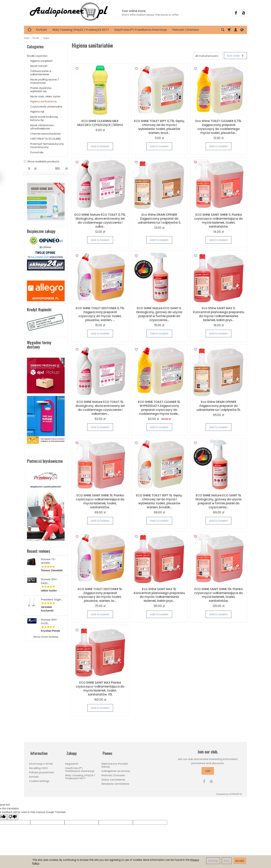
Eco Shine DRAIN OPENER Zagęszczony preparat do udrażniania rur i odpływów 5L (219, 406)
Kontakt (42, 30)
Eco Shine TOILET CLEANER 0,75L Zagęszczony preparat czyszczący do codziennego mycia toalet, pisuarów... (219, 128)
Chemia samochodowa (45, 134)
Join (208, 771)
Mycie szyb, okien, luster (45, 96)
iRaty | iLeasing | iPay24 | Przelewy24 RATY (81, 30)
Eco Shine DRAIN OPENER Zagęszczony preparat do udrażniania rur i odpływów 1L (159, 219)
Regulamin (72, 762)
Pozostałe (37, 152)
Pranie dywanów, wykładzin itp (41, 90)
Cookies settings (39, 779)
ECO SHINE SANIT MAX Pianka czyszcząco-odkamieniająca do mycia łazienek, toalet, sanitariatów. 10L (100, 689)
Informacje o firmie (41, 762)
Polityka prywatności (42, 771)
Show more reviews (46, 637)
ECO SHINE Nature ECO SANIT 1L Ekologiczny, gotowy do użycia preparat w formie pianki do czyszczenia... (159, 315)
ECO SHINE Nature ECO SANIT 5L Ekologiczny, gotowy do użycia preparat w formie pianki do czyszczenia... (219, 502)
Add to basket (100, 147)
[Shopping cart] (229, 30)
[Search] (223, 30)
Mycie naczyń (39, 66)
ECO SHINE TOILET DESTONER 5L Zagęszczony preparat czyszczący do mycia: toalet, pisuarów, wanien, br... (100, 595)
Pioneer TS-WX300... (48, 561)
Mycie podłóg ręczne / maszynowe (45, 81)
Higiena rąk (37, 112)
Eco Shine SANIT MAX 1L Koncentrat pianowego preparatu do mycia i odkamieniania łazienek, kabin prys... (219, 315)
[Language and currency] (242, 30)
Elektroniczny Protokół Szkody (115, 763)
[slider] (26, 174)
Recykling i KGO (39, 766)
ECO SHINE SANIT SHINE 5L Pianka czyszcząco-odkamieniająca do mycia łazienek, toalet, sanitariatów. (100, 502)
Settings (213, 861)
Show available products (42, 161)
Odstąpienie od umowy (116, 769)
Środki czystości (37, 56)
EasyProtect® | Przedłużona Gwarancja (141, 30)
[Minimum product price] (29, 169)
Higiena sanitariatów (43, 101)
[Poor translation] (13, 816)
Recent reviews (39, 551)
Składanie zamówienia (115, 782)
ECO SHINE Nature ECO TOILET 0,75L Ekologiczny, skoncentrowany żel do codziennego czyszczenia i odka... (100, 221)
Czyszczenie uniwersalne (46, 107)
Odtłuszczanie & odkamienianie (41, 73)
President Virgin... (52, 599)
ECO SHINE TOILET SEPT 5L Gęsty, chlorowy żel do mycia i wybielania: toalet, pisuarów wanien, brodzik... (159, 502)
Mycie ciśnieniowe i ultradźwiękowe (42, 127)
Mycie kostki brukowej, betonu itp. (44, 118)
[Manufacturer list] (207, 56)
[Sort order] (235, 56)
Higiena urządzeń (41, 61)
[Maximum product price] (57, 169)
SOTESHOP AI (235, 793)
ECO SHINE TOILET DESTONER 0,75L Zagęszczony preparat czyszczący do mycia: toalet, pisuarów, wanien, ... (100, 315)
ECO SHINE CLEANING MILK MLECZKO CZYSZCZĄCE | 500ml (100, 124)
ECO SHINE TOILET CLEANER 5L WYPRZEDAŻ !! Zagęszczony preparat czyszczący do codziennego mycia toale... (159, 408)
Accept (240, 861)
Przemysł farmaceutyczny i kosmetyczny (47, 146)
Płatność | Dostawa (185, 30)
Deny (227, 861)
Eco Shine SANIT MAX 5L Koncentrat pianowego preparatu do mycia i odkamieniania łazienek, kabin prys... (159, 595)
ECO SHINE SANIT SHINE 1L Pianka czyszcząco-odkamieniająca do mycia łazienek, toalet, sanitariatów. (219, 221)
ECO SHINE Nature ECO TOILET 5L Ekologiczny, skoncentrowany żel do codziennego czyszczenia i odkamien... (100, 408)
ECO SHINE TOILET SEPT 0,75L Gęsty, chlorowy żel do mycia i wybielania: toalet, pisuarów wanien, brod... (159, 128)
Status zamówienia (113, 778)
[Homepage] (69, 12)
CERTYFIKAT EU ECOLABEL (46, 139)
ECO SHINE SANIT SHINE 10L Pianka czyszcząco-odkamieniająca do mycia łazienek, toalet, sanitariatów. (219, 595)
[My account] (236, 30)
